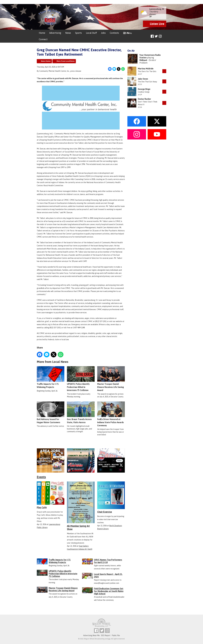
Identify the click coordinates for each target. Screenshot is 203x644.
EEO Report (106, 635)
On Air (126, 33)
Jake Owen (143, 79)
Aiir (109, 639)
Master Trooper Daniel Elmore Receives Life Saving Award (111, 379)
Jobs (103, 33)
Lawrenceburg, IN (157, 9)
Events (41, 477)
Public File (116, 635)
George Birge (144, 89)
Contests (114, 33)
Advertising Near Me (91, 635)
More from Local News (66, 61)
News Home (46, 61)
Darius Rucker (144, 99)
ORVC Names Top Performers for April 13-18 (108, 561)
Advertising (55, 33)
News (68, 33)
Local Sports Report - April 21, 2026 (108, 575)
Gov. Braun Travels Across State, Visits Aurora (81, 413)
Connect (43, 39)
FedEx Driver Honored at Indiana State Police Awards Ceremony (111, 414)
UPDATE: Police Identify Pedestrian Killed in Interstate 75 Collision (81, 379)
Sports (78, 33)
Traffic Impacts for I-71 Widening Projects (51, 377)
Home (42, 33)
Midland (143, 60)
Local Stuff (91, 33)
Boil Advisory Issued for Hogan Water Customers (51, 413)
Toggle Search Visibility (165, 36)
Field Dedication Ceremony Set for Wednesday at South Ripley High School (109, 591)
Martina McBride (146, 69)
